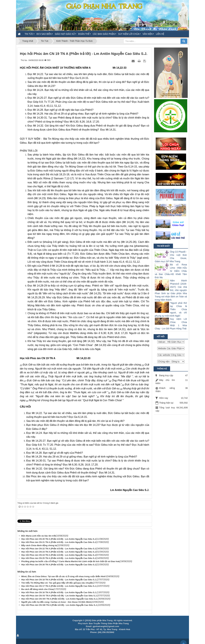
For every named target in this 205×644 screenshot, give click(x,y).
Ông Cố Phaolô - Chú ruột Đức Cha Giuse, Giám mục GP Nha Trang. (171, 257)
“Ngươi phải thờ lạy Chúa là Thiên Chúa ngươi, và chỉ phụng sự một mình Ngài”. (171, 309)
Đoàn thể (84, 34)
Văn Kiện (148, 34)
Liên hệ (160, 34)
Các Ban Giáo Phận (104, 34)
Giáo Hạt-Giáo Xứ (65, 34)
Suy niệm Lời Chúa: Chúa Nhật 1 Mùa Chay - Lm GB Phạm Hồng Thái (171, 324)
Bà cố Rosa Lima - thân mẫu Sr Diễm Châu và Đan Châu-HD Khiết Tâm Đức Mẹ (171, 271)
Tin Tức (29, 34)
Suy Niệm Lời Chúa (129, 34)
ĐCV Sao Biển (44, 34)
